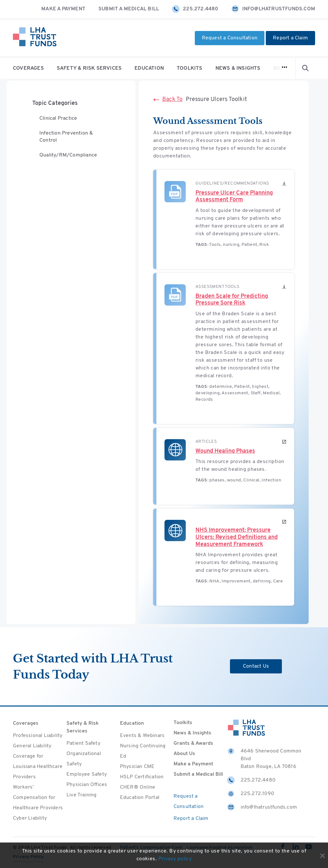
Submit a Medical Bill (129, 9)
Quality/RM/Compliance (68, 156)
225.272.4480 (195, 9)
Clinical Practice (58, 119)
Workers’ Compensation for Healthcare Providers (38, 798)
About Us (184, 754)
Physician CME (137, 767)
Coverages (28, 68)
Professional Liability (38, 736)
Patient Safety (83, 743)
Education (149, 68)
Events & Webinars (142, 736)
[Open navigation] (284, 68)
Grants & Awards (193, 743)
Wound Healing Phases (225, 451)
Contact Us (256, 666)
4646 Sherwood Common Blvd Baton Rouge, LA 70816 (264, 758)
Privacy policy (175, 859)
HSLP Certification (142, 777)
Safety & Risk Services (89, 68)
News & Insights (238, 68)
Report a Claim (290, 38)
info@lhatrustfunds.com (273, 9)
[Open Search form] (305, 68)
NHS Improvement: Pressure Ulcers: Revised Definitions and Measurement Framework (237, 537)
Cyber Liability (30, 818)
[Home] (35, 38)
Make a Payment (63, 9)
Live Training (82, 795)
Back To (168, 100)
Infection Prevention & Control (66, 137)
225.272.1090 (251, 794)
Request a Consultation (230, 38)
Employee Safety (87, 774)
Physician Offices (87, 785)
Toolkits (190, 68)
